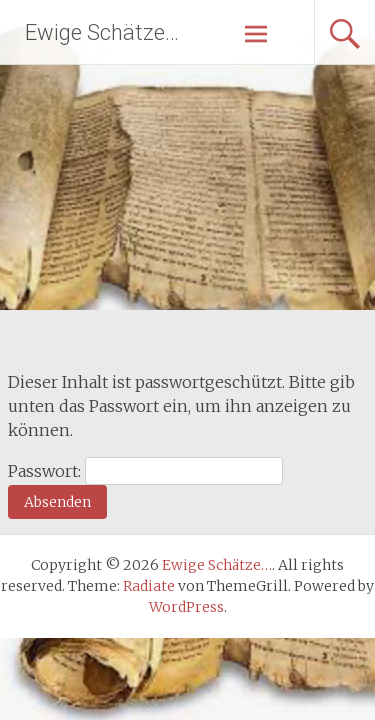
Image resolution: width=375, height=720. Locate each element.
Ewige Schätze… (102, 32)
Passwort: (145, 471)
